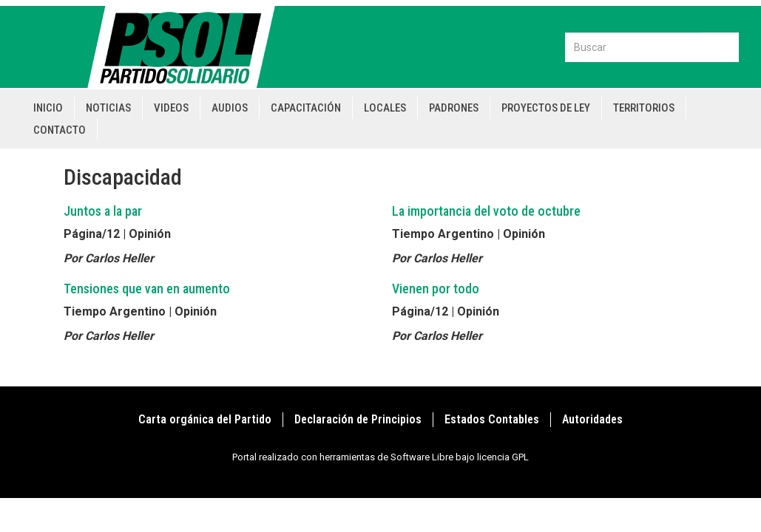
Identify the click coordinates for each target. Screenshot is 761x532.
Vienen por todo (436, 289)
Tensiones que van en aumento (147, 289)
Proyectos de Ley (546, 108)
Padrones (454, 108)
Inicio (48, 108)
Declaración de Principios (358, 419)
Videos (171, 108)
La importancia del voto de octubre (486, 211)
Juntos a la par (103, 211)
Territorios (644, 108)
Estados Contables (492, 419)
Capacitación (306, 108)
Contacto (60, 130)
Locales (385, 108)
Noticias (108, 108)
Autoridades (592, 419)
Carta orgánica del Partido (205, 419)
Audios (230, 108)
